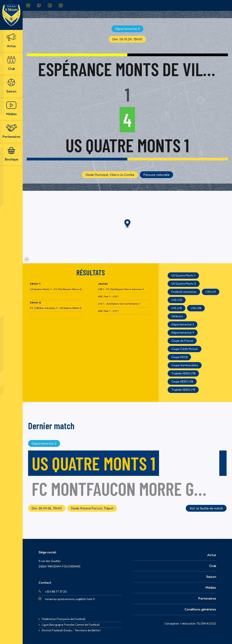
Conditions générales (200, 609)
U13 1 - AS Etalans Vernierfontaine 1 (119, 304)
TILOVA (201, 624)
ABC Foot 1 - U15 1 (108, 297)
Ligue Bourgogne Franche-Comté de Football (71, 625)
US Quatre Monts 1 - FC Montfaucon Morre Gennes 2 (56, 289)
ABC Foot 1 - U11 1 (108, 311)
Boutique (11, 154)
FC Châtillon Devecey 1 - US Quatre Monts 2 (56, 308)
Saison (11, 86)
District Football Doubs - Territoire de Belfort (71, 630)
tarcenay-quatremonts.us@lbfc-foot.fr (70, 599)
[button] (127, 224)
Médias (11, 109)
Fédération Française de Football (64, 619)
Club (11, 63)
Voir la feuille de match (206, 508)
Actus (11, 41)
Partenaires (11, 131)
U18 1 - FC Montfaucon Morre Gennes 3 (121, 289)
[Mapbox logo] (27, 259)
